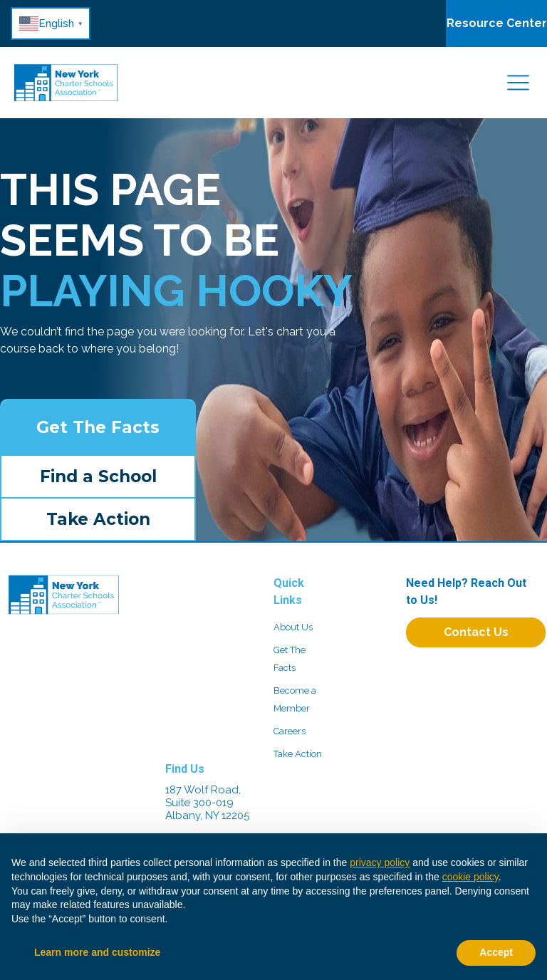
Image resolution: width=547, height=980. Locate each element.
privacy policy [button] (380, 862)
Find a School (98, 476)
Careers (290, 731)
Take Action (98, 519)
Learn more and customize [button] (97, 952)
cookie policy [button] (470, 877)
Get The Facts (98, 427)
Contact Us (476, 632)
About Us (293, 627)
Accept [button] (496, 952)
